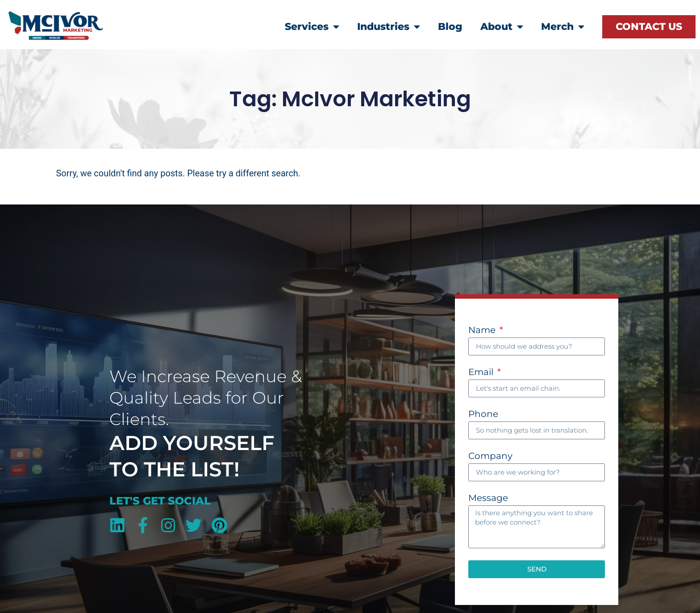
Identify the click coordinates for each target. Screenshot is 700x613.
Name (483, 330)
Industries (389, 27)
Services (312, 27)
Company (490, 456)
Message (488, 498)
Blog (450, 27)
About (502, 27)
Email (482, 372)
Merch (563, 27)
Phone (483, 414)
